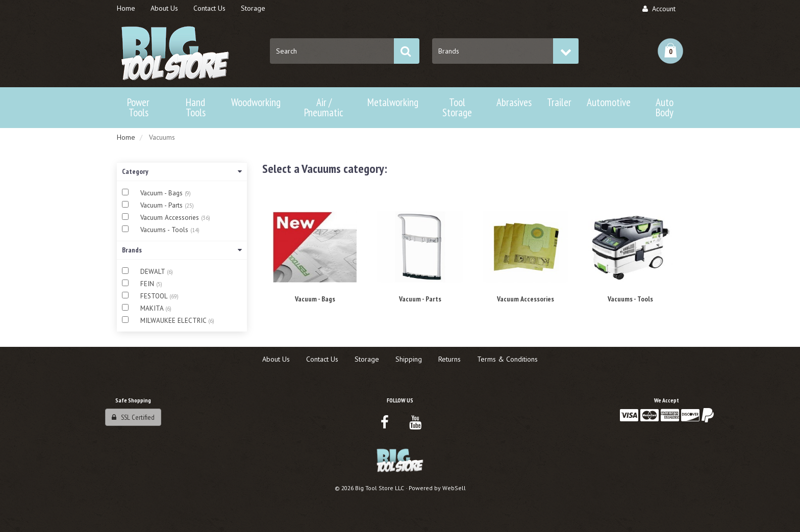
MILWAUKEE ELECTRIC (174, 321)
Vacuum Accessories (171, 218)
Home (126, 137)
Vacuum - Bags (162, 193)
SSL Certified (133, 417)
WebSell (454, 488)
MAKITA (153, 308)
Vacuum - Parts (162, 205)
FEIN (148, 284)
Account (659, 9)
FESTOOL (155, 296)
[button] (670, 51)
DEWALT (154, 272)
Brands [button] (182, 250)
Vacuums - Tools (165, 230)
